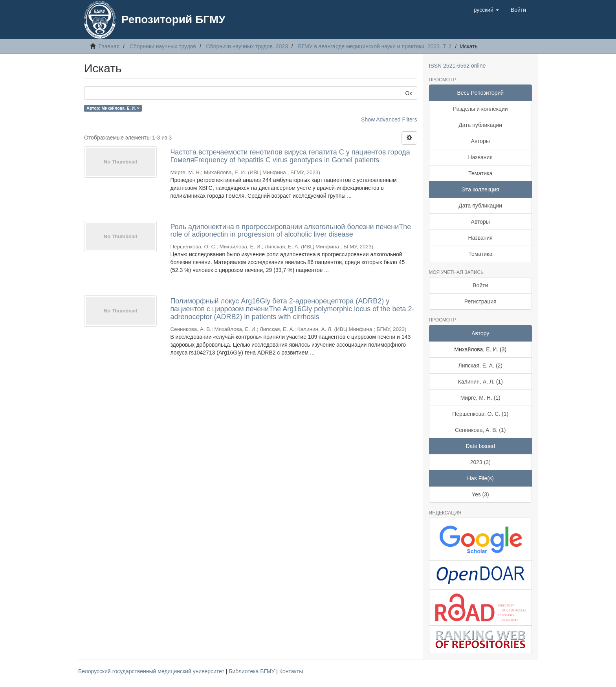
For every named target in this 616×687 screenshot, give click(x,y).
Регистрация (480, 301)
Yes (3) (480, 494)
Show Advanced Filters (389, 119)
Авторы (480, 141)
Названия (480, 157)
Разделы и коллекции (480, 109)
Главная (109, 46)
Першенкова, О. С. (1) (480, 414)
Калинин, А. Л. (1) (480, 382)
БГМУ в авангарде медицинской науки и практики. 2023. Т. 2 (375, 46)
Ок (408, 93)
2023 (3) (480, 462)
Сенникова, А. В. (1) (480, 430)
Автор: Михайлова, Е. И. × (113, 108)
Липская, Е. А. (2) (480, 366)
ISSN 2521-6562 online (457, 66)
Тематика (480, 173)
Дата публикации (480, 125)
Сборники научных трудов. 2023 (247, 46)
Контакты (291, 671)
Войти (480, 285)
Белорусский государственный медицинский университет (152, 671)
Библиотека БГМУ (252, 671)
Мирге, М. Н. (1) (480, 398)
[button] (486, 10)
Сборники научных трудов (163, 46)
